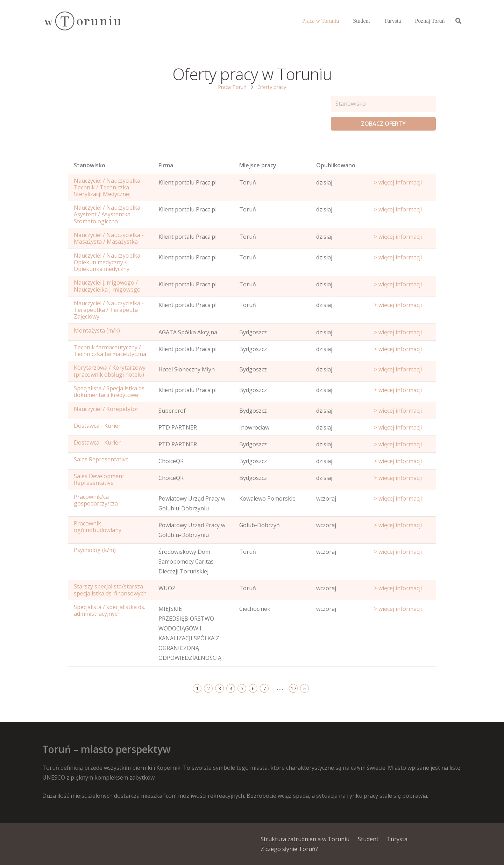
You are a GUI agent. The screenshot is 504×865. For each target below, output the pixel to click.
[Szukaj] (458, 21)
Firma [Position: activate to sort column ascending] (166, 165)
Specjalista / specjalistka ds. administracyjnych (109, 610)
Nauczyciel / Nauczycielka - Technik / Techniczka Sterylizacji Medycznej (109, 187)
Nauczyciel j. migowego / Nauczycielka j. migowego (107, 286)
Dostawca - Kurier (97, 426)
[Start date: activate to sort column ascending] (402, 167)
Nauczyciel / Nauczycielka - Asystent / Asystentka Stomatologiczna (109, 214)
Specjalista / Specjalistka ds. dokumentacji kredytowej (110, 392)
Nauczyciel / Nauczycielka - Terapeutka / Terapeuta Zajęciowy (109, 310)
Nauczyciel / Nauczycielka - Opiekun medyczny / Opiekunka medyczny (109, 262)
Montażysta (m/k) (97, 330)
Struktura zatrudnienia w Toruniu (305, 839)
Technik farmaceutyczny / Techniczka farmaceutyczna (110, 351)
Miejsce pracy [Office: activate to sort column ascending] (258, 165)
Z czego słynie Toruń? (289, 849)
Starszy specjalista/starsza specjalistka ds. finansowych (110, 590)
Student (368, 839)
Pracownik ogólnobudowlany (98, 527)
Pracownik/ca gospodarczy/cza (96, 500)
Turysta (397, 839)
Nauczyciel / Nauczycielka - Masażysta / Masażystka (109, 238)
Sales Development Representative (99, 479)
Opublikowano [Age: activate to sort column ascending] (336, 165)
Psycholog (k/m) (95, 550)
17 (293, 688)
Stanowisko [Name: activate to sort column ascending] (90, 165)
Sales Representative (101, 459)
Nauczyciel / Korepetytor (106, 409)
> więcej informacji (398, 182)
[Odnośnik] (82, 21)
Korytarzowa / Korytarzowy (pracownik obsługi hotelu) (110, 371)
